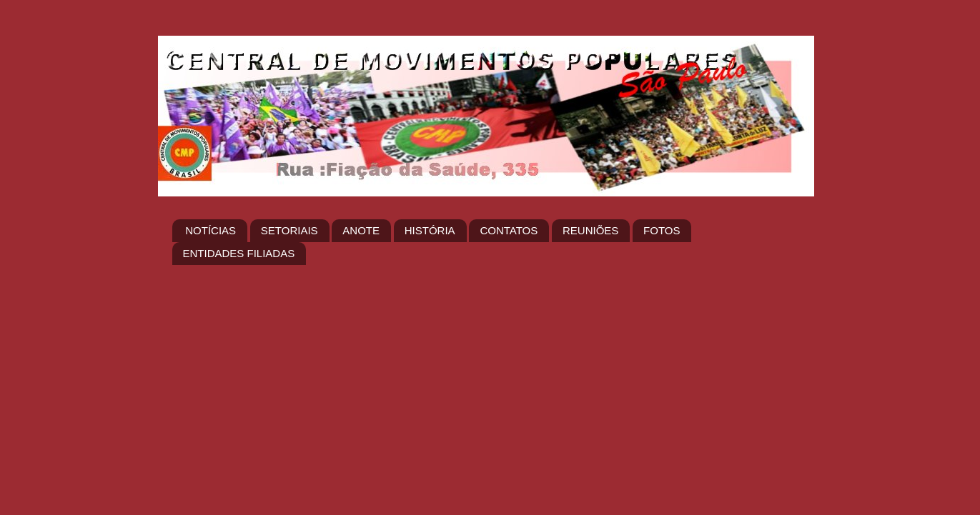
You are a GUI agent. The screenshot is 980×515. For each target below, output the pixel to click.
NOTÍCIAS (211, 230)
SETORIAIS (289, 230)
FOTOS (662, 230)
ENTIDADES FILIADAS (239, 253)
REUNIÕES (590, 230)
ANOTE (361, 230)
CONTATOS (509, 230)
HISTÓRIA (430, 230)
